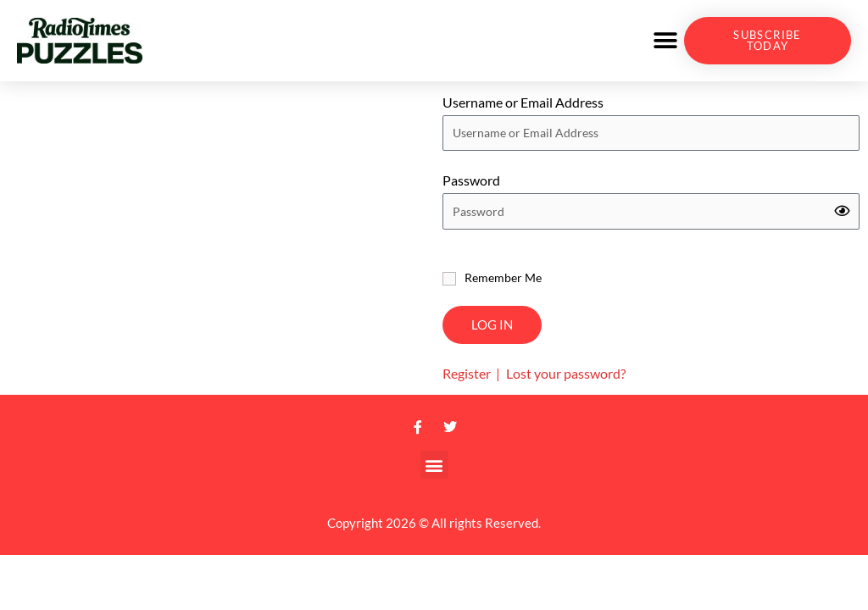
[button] (665, 41)
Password (471, 180)
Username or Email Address (523, 102)
